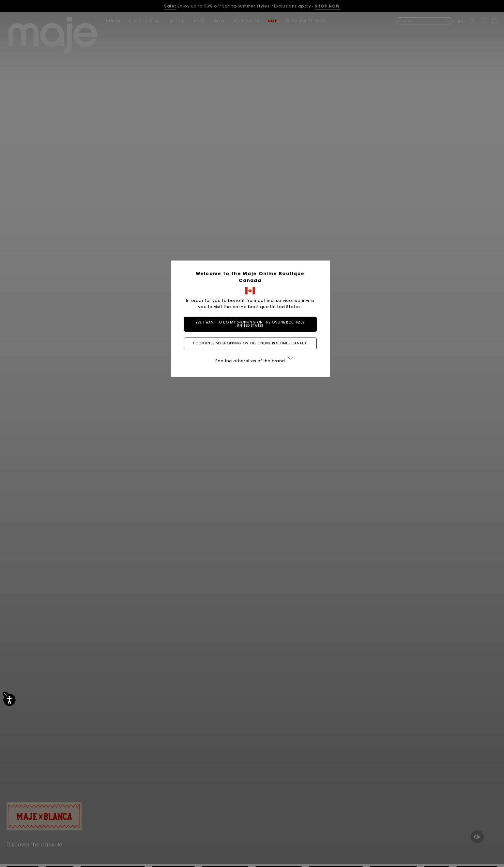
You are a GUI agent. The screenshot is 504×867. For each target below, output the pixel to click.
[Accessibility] (9, 700)
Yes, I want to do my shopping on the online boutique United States (252, 324)
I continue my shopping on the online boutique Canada (252, 343)
